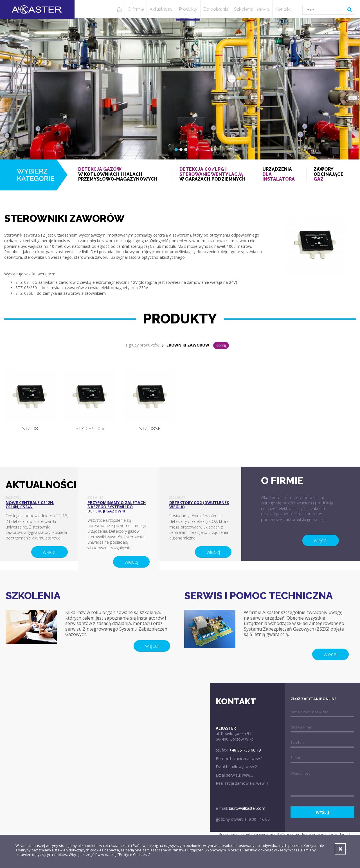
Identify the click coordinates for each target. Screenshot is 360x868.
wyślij (322, 812)
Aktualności (161, 9)
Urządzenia (281, 174)
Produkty (188, 9)
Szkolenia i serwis (252, 9)
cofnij (221, 345)
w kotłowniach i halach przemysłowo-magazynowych (122, 174)
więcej (49, 552)
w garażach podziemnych (214, 174)
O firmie (136, 9)
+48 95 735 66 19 (245, 750)
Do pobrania (216, 9)
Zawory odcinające (333, 174)
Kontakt (283, 9)
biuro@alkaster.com (247, 808)
